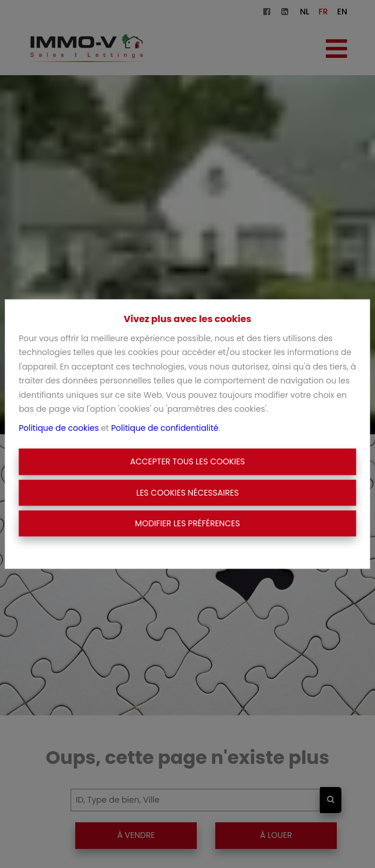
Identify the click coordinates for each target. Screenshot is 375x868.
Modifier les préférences (187, 523)
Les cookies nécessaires (187, 492)
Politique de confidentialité (165, 427)
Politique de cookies (58, 427)
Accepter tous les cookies (188, 461)
